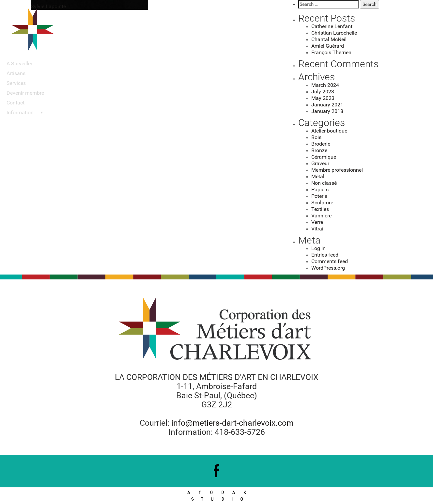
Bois (316, 137)
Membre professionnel (337, 170)
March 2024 (325, 85)
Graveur (320, 163)
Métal (318, 176)
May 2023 (323, 98)
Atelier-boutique (329, 131)
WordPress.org (328, 268)
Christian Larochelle (334, 33)
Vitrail (318, 229)
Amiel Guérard (328, 46)
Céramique (324, 157)
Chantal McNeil (329, 39)
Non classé (324, 183)
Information (20, 112)
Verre (317, 222)
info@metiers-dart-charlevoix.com (232, 423)
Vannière (321, 216)
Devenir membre (25, 93)
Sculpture (322, 203)
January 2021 (327, 105)
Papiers (320, 189)
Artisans (16, 73)
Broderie (321, 144)
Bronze (319, 150)
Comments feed (330, 261)
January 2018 (327, 111)
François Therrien (331, 52)
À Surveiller (19, 63)
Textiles (320, 209)
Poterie (319, 196)
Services (16, 83)
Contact (15, 103)
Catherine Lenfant (332, 26)
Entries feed (325, 255)
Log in (318, 248)
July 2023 (323, 92)
